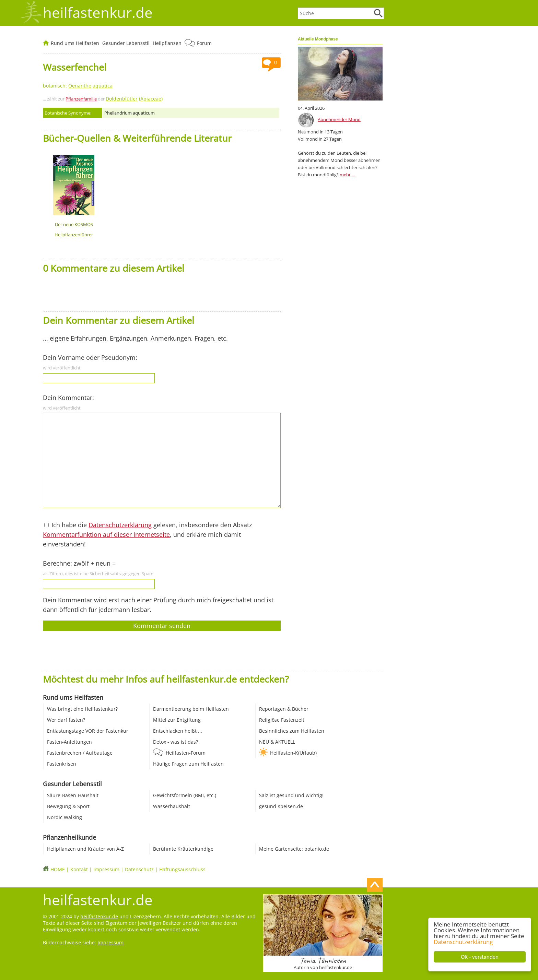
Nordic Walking (65, 817)
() (134, 99)
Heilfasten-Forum (186, 753)
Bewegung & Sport (68, 806)
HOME (58, 869)
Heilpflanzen (167, 43)
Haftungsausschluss (182, 869)
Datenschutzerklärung (464, 942)
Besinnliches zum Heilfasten (292, 731)
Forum (204, 43)
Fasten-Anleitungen (69, 742)
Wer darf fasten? (66, 720)
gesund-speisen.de (281, 806)
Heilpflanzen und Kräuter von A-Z (85, 849)
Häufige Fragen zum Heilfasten (188, 764)
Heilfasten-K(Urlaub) (293, 753)
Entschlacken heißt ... (178, 731)
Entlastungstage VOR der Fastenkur (88, 731)
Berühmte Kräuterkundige (183, 849)
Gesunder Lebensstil (126, 43)
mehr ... (347, 175)
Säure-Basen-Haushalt (73, 795)
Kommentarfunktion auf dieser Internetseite (106, 534)
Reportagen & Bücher (284, 709)
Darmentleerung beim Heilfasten (191, 709)
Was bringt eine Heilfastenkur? (82, 709)
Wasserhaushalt (172, 806)
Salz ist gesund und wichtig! (291, 795)
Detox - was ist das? (176, 742)
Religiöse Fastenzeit (282, 720)
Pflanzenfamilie (81, 99)
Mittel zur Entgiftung (177, 720)
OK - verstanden (480, 957)
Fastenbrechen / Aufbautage (80, 753)
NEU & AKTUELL (277, 742)
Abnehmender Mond (339, 119)
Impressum (106, 869)
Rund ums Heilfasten (75, 43)
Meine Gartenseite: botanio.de (294, 849)
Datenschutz (139, 869)
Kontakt (79, 869)
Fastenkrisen (62, 764)
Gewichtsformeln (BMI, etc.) (185, 795)
